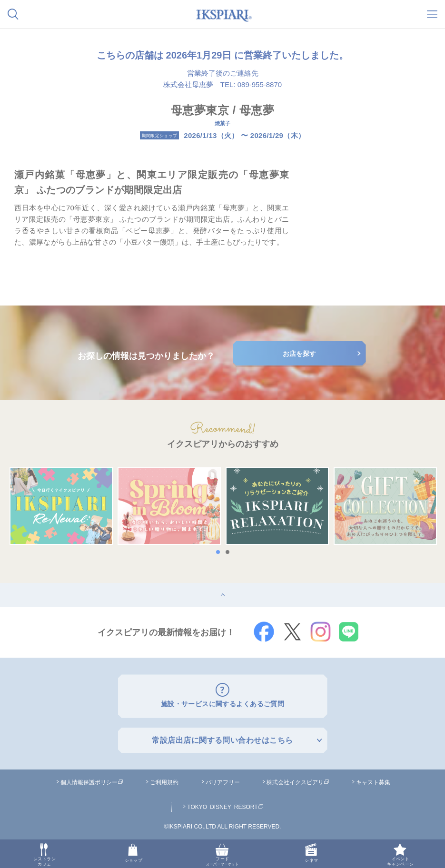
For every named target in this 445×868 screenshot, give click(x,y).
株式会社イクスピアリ (298, 780)
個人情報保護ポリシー (92, 780)
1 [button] (220, 552)
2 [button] (230, 552)
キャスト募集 (373, 780)
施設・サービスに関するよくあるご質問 (222, 703)
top (5, 587)
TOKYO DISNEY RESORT (225, 805)
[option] (61, 506)
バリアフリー (223, 780)
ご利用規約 (164, 780)
